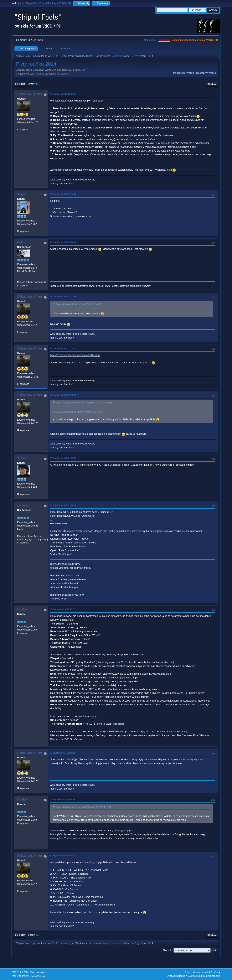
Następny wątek (206, 73)
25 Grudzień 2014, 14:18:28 (63, 194)
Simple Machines (38, 972)
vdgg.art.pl (164, 40)
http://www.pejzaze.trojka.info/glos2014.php (75, 355)
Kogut (21, 194)
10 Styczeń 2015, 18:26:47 (63, 856)
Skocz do (167, 950)
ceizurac (23, 505)
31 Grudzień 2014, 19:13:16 (63, 395)
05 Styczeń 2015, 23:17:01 (63, 609)
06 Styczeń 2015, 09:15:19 (63, 753)
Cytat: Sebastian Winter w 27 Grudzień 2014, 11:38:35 (84, 403)
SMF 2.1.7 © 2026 (20, 972)
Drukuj (212, 84)
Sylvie (126, 56)
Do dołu (20, 84)
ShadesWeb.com (38, 976)
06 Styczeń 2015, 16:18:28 (63, 799)
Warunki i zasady (201, 972)
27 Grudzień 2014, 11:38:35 (63, 348)
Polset (22, 242)
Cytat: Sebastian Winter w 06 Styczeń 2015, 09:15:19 (83, 807)
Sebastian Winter (30, 94)
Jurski (21, 458)
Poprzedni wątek (184, 73)
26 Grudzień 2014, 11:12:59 (63, 297)
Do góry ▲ (215, 972)
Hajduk (22, 609)
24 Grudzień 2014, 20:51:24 (63, 94)
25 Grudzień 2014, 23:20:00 (63, 242)
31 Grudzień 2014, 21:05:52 (63, 458)
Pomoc (188, 972)
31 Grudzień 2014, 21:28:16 (63, 505)
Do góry (20, 935)
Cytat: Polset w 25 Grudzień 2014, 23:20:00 (78, 305)
